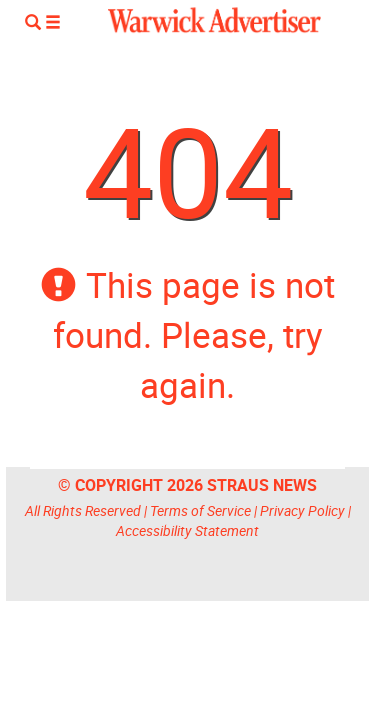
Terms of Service (200, 510)
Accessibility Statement (187, 530)
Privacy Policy (302, 510)
